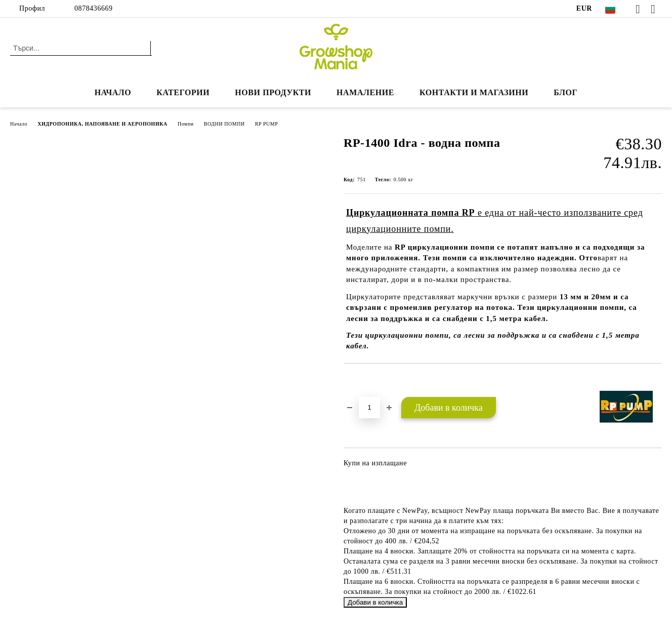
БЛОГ (565, 92)
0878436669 (94, 8)
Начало (113, 92)
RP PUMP (267, 124)
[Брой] (369, 408)
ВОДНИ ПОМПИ (224, 124)
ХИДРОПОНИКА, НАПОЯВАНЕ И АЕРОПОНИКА (102, 124)
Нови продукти (273, 92)
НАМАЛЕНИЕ (365, 92)
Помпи (186, 124)
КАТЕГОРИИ (183, 92)
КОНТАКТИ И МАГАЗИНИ (474, 92)
